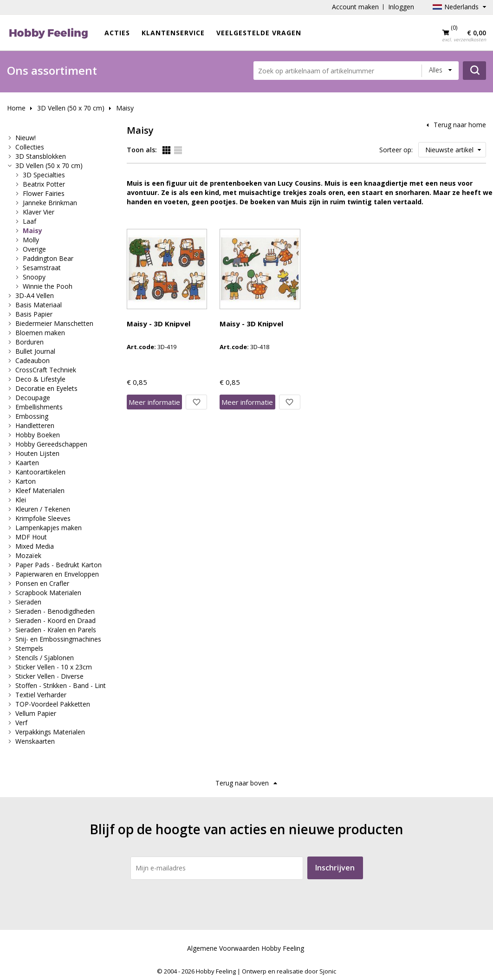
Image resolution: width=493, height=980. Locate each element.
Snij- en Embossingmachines (58, 639)
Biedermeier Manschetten (54, 323)
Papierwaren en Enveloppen (57, 574)
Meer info (154, 402)
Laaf (29, 221)
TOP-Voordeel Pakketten (53, 704)
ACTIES (117, 33)
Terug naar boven (242, 783)
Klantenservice (173, 33)
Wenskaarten (35, 741)
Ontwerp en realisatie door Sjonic (289, 971)
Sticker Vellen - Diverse (49, 676)
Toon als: (142, 150)
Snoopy (34, 277)
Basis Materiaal (39, 305)
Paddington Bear (48, 258)
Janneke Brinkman (50, 203)
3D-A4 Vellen (35, 295)
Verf (21, 723)
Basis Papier (34, 314)
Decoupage (33, 398)
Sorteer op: (396, 150)
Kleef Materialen (40, 490)
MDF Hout (31, 537)
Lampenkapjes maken (49, 528)
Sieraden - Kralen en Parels (56, 630)
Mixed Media (35, 546)
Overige (34, 249)
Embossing (32, 416)
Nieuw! (26, 138)
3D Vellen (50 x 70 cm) (71, 108)
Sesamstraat (42, 268)
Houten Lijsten (37, 453)
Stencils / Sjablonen (45, 658)
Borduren (29, 342)
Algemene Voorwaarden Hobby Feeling (246, 948)
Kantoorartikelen (40, 472)
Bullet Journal (35, 351)
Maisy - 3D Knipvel (159, 324)
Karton (26, 481)
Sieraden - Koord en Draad (55, 620)
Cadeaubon (32, 360)
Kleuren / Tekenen (43, 509)
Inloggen (401, 7)
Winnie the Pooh (48, 286)
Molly (31, 240)
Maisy (125, 108)
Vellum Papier (36, 713)
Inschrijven (335, 868)
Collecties (30, 147)
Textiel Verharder (41, 695)
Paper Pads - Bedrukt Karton (58, 565)
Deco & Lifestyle (40, 379)
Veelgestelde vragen (259, 33)
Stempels (29, 648)
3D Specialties (44, 175)
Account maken (355, 7)
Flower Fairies (44, 193)
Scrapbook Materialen (48, 593)
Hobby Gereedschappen (51, 444)
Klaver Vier (39, 212)
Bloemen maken (40, 333)
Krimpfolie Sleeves (43, 518)
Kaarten (27, 463)
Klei (21, 500)
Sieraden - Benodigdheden (55, 611)
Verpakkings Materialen (50, 732)
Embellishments (39, 407)
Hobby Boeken (38, 435)
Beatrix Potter (44, 184)
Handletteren (35, 425)
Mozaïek (28, 555)
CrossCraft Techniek (46, 370)
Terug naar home (460, 125)
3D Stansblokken (41, 156)
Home (16, 108)
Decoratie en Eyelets (46, 388)
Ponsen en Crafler (42, 583)
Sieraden (28, 602)
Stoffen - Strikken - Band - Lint (61, 685)
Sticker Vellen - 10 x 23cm (54, 667)
